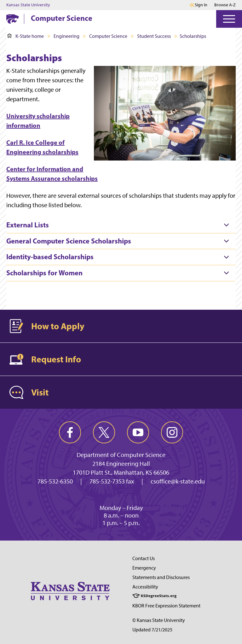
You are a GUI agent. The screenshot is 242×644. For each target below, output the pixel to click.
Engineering (66, 36)
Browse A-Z (225, 5)
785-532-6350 (55, 481)
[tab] (121, 225)
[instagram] (172, 432)
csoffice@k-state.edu (178, 481)
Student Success (154, 36)
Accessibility (145, 587)
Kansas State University (28, 5)
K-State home (26, 36)
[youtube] (138, 432)
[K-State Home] (13, 19)
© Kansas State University (159, 620)
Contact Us (144, 558)
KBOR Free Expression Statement (166, 606)
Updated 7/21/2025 (152, 630)
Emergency (144, 568)
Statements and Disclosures (161, 577)
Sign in (201, 5)
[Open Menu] (229, 19)
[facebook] (70, 432)
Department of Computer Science (121, 455)
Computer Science (62, 18)
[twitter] (104, 432)
